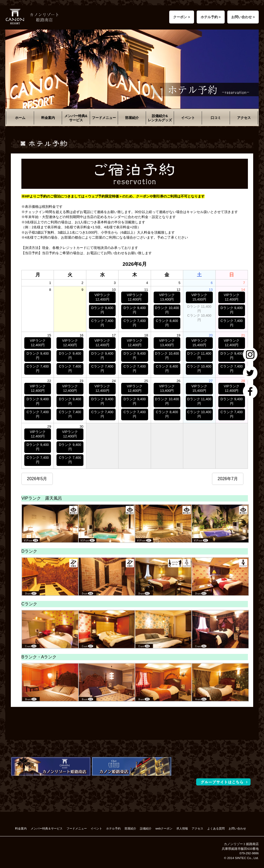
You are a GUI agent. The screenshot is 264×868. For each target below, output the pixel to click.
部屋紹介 (132, 118)
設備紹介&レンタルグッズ (160, 118)
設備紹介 (146, 828)
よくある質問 (216, 828)
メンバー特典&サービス (76, 118)
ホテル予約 (113, 828)
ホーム (20, 118)
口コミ (216, 118)
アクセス (244, 118)
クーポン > (181, 17)
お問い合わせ (237, 828)
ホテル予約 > (211, 17)
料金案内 (48, 118)
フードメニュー (104, 118)
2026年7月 (228, 479)
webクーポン (164, 828)
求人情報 (182, 828)
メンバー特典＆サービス (47, 828)
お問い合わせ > (243, 17)
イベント (188, 118)
